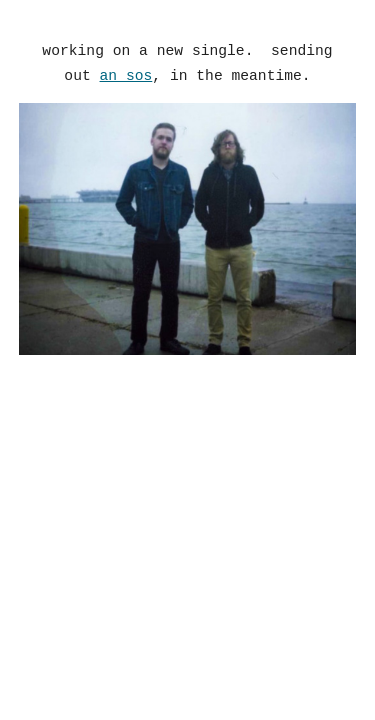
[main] (188, 63)
